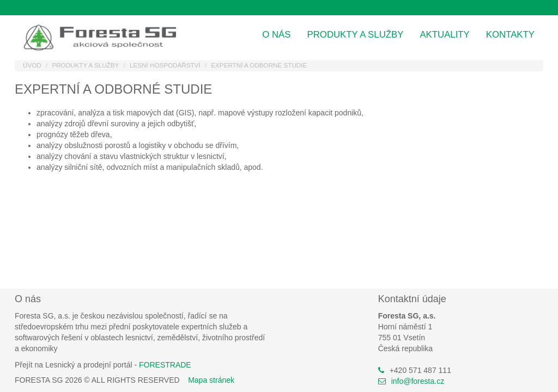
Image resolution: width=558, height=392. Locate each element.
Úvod (32, 65)
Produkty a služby (356, 35)
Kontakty (510, 35)
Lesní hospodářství (165, 65)
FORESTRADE (165, 365)
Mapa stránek (211, 380)
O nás (276, 35)
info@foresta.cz (418, 381)
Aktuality (444, 35)
